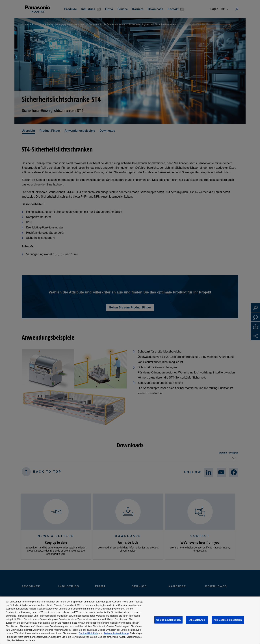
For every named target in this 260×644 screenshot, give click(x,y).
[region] (130, 620)
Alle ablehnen (197, 620)
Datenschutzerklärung (116, 633)
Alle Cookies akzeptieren (228, 620)
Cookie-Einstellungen (168, 620)
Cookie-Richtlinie (88, 633)
